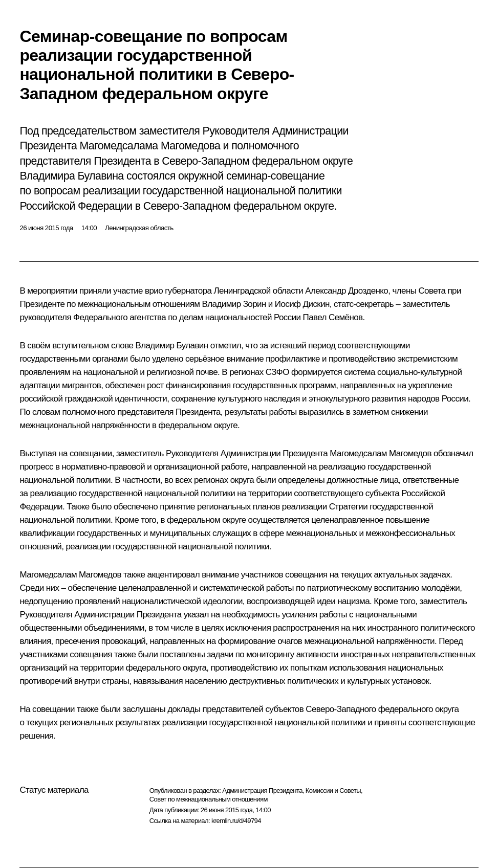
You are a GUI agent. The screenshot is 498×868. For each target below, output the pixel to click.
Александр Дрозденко (347, 291)
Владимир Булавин (171, 346)
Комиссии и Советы (333, 791)
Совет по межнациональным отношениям (209, 799)
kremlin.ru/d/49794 (236, 821)
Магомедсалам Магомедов (381, 453)
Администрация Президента (262, 791)
